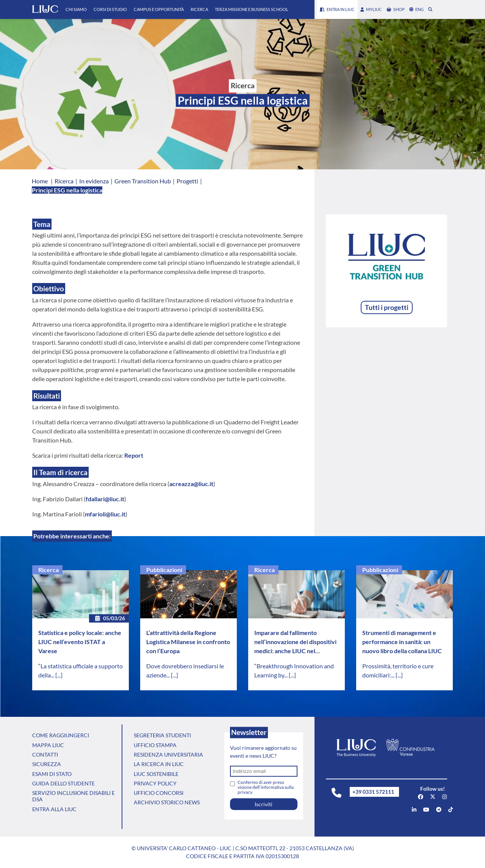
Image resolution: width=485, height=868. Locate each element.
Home (40, 181)
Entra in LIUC (337, 9)
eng (416, 9)
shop (396, 9)
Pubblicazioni (164, 570)
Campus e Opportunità (159, 9)
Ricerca (199, 9)
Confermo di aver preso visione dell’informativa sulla (266, 787)
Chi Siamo (76, 9)
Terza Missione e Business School (252, 9)
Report (134, 455)
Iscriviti (264, 804)
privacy (245, 792)
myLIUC (371, 9)
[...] (59, 675)
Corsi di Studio (110, 9)
